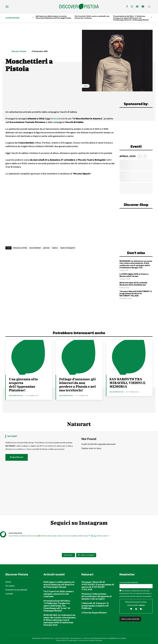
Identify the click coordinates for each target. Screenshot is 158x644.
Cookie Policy (72, 640)
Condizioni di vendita (86, 640)
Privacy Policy (61, 640)
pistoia (46, 248)
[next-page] (152, 17)
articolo (56, 119)
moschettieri (35, 248)
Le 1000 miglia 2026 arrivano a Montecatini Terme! (134, 275)
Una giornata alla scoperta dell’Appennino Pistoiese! (23, 385)
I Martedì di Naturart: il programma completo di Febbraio (95, 606)
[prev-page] (33, 17)
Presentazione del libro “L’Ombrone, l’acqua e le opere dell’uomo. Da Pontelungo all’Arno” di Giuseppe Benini (131, 18)
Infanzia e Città (20, 248)
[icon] (143, 7)
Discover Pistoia (19, 51)
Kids (86, 86)
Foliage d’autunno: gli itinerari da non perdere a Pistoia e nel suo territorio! (78, 385)
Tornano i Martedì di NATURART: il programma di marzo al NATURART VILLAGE (136, 293)
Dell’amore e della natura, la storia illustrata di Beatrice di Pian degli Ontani (53, 17)
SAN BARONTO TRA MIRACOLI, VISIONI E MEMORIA (127, 383)
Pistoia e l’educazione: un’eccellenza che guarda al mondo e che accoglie (97, 596)
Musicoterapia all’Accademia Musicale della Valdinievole (133, 284)
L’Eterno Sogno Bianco (94, 613)
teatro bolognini (68, 248)
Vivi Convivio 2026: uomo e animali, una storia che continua (92, 17)
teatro (55, 248)
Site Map (99, 640)
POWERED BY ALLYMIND (117, 638)
